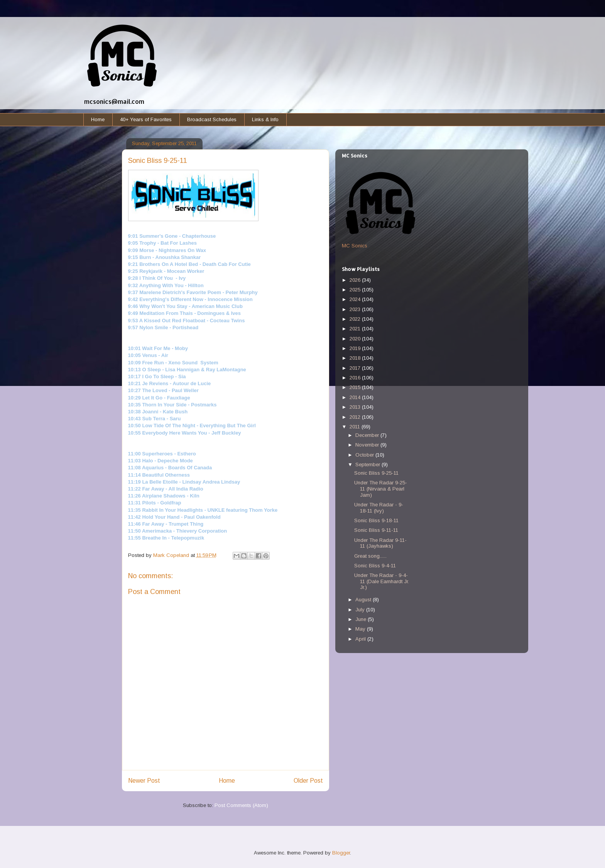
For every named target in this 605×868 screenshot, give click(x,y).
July (361, 610)
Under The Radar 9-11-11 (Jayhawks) (380, 543)
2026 (356, 280)
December (368, 435)
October (365, 455)
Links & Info (265, 119)
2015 (356, 387)
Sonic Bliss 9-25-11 (376, 473)
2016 (356, 378)
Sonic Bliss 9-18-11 (376, 520)
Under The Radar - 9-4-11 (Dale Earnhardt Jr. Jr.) (382, 581)
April (361, 639)
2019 (356, 348)
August (364, 600)
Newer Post (144, 781)
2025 (356, 290)
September (368, 464)
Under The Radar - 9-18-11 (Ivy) (379, 508)
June (362, 619)
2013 (356, 407)
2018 (356, 358)
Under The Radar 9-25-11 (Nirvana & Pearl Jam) (381, 489)
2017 (356, 368)
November (368, 445)
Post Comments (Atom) (241, 805)
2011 (356, 427)
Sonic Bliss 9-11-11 (376, 530)
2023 (356, 309)
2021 (356, 329)
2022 (356, 319)
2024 (356, 299)
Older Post (308, 781)
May (361, 629)
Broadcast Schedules (212, 119)
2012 (356, 417)
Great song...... (370, 556)
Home (98, 119)
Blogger (341, 853)
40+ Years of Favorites (146, 119)
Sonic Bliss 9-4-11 (375, 566)
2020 (356, 339)
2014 (356, 397)
